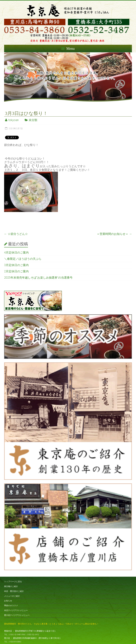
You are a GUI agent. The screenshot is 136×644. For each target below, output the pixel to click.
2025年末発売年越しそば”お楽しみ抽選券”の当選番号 (38, 278)
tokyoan (13, 120)
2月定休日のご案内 (16, 271)
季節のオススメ (11, 606)
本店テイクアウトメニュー (16, 610)
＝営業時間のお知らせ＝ (114, 234)
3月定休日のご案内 (16, 265)
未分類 (33, 120)
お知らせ (8, 601)
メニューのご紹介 (12, 596)
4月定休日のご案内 (16, 253)
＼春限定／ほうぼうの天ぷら (23, 259)
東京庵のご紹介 (11, 586)
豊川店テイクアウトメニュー (17, 615)
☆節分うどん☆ (16, 234)
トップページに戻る (13, 582)
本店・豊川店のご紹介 (14, 591)
